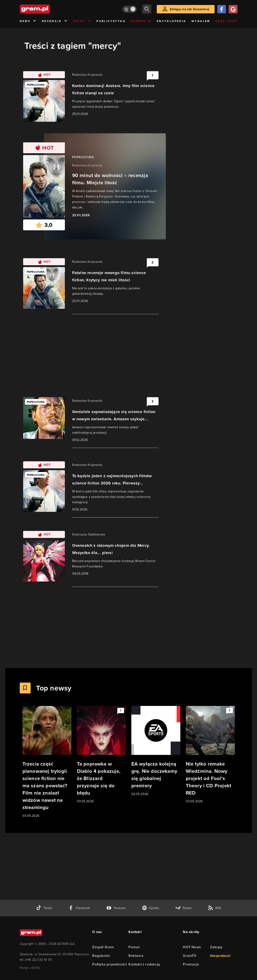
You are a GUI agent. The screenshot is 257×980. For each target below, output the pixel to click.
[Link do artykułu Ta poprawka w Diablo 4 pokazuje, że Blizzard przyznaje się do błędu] (101, 755)
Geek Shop (226, 21)
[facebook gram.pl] (79, 908)
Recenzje (55, 21)
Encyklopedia (171, 21)
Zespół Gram (103, 947)
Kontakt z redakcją (144, 964)
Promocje (141, 21)
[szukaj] (147, 9)
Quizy (82, 21)
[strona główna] (46, 9)
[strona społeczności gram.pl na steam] (183, 908)
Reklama (136, 956)
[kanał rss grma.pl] (214, 908)
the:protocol (220, 956)
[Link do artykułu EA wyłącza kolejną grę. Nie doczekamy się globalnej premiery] (156, 751)
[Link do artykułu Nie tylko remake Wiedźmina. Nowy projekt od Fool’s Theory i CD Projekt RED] (210, 755)
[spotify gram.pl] (150, 908)
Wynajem (201, 21)
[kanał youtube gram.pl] (116, 908)
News (28, 21)
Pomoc (134, 947)
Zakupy (216, 947)
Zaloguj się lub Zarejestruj (189, 9)
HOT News (192, 947)
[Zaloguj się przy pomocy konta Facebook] (222, 9)
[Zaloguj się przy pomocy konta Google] (233, 9)
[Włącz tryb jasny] (130, 9)
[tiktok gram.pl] (44, 908)
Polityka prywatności (109, 964)
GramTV (190, 956)
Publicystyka (111, 21)
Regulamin (101, 956)
